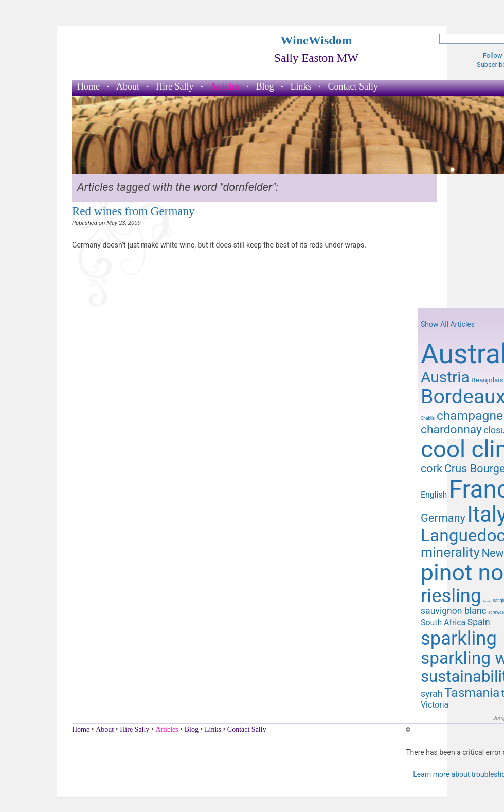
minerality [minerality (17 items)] (450, 552)
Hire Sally (175, 86)
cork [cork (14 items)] (431, 469)
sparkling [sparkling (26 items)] (459, 638)
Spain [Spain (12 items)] (479, 622)
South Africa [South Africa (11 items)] (443, 622)
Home (88, 86)
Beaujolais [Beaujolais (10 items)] (487, 380)
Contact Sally (353, 86)
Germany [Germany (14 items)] (443, 518)
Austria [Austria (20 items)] (445, 377)
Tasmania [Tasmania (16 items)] (472, 692)
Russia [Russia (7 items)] (487, 601)
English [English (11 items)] (434, 495)
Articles (225, 86)
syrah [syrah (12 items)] (431, 694)
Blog (265, 86)
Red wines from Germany (133, 211)
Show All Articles (448, 324)
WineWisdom (316, 40)
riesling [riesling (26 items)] (451, 596)
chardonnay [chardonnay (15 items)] (451, 429)
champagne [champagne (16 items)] (470, 416)
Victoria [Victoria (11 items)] (435, 705)
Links (301, 86)
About (128, 86)
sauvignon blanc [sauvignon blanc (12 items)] (454, 611)
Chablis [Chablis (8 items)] (428, 418)
